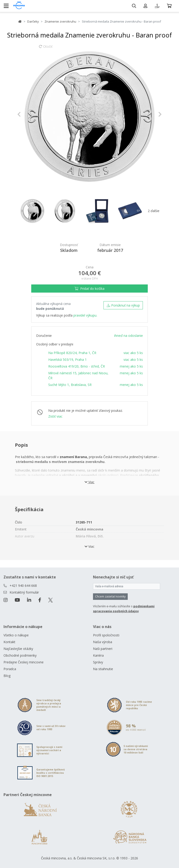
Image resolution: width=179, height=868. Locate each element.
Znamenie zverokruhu (60, 21)
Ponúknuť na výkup (123, 305)
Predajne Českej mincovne (24, 662)
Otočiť (46, 49)
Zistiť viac (55, 416)
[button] (28, 114)
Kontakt (9, 642)
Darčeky (33, 21)
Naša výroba (103, 642)
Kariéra (98, 655)
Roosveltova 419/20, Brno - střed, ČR (77, 366)
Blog (7, 676)
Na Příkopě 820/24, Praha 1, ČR (72, 353)
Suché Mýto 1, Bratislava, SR (70, 385)
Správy (98, 662)
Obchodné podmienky (20, 655)
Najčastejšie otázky (18, 649)
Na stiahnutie (103, 669)
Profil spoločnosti (106, 635)
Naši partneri (103, 649)
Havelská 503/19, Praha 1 (67, 360)
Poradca (10, 669)
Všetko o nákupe (16, 635)
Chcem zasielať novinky (110, 596)
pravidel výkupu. (85, 315)
